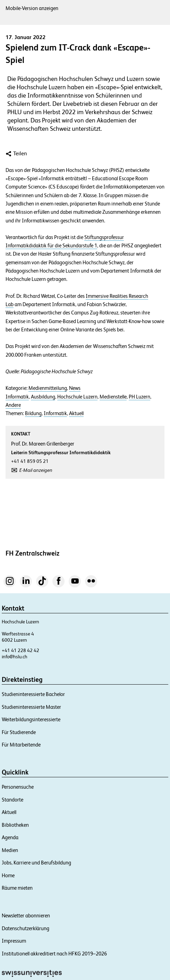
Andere (13, 405)
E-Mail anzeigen (36, 470)
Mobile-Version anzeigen (32, 8)
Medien (10, 850)
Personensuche (18, 787)
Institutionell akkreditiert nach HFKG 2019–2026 (54, 954)
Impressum (14, 941)
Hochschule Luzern (77, 397)
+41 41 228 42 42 (20, 650)
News (75, 388)
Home (8, 875)
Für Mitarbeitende (21, 745)
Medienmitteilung (48, 388)
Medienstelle (113, 397)
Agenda (10, 837)
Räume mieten (17, 888)
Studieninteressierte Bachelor (33, 694)
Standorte (12, 800)
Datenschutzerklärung (25, 928)
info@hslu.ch (15, 657)
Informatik (17, 397)
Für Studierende (19, 732)
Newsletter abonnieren (26, 915)
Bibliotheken (15, 825)
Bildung (33, 413)
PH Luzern (139, 397)
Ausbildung (43, 397)
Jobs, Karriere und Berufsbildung (36, 863)
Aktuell (76, 413)
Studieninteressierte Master (31, 707)
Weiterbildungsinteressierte (31, 719)
